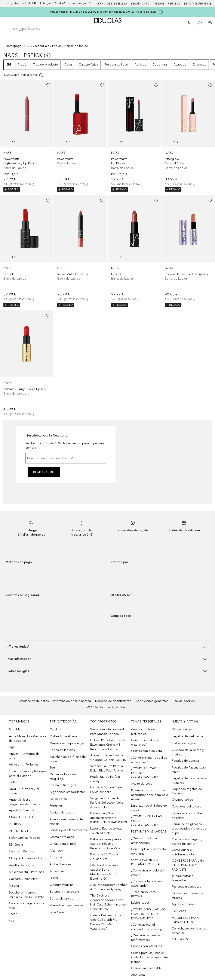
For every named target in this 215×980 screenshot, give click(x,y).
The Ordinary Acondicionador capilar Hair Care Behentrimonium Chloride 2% (109, 902)
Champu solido (183, 800)
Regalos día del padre (188, 736)
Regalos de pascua (185, 761)
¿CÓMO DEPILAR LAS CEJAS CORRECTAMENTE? (146, 821)
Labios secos (140, 903)
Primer (54, 878)
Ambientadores (61, 864)
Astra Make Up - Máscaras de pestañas (28, 739)
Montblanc (16, 729)
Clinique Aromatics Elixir (26, 858)
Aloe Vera (138, 975)
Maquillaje (42, 46)
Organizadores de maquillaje (63, 777)
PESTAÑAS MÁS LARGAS (149, 832)
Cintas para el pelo (63, 844)
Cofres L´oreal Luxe (63, 736)
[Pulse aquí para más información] (161, 12)
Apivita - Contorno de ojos (24, 756)
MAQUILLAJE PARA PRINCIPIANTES (185, 920)
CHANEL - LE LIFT (21, 817)
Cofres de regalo (184, 743)
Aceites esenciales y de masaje (66, 822)
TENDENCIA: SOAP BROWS (145, 894)
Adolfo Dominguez (22, 865)
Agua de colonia (184, 904)
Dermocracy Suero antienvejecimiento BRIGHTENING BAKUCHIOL (109, 818)
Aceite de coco (142, 784)
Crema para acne (62, 837)
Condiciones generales (152, 701)
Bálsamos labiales (62, 750)
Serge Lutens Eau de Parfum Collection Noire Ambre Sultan (107, 803)
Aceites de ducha (62, 812)
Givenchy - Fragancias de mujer (27, 906)
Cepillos (55, 729)
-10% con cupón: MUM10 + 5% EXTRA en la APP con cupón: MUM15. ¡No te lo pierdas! (102, 12)
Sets (53, 768)
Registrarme (44, 472)
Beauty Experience (198, 4)
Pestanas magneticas (187, 887)
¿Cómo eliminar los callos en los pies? (149, 760)
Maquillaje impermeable (66, 905)
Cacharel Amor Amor (24, 879)
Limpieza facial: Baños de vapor (149, 808)
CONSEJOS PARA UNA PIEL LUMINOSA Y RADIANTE (188, 865)
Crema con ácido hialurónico (143, 732)
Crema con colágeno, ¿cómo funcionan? (187, 841)
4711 (13, 921)
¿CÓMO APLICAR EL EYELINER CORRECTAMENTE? (146, 773)
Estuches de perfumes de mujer (68, 759)
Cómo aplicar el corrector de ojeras (149, 851)
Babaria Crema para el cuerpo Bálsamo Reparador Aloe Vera (106, 844)
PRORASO (16, 824)
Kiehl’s (13, 782)
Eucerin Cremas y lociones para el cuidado (28, 774)
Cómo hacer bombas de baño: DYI (189, 931)
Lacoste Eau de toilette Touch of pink (106, 831)
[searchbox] (107, 29)
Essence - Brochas (22, 851)
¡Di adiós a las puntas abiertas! (187, 816)
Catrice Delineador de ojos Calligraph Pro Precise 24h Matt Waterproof (106, 922)
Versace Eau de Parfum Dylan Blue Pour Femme (107, 768)
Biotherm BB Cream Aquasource (104, 857)
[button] (107, 647)
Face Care (57, 912)
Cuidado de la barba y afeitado (188, 752)
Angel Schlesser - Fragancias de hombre (25, 802)
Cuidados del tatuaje (187, 806)
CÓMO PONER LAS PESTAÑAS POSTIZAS (146, 862)
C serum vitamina (62, 885)
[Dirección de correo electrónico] (66, 458)
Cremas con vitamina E (147, 946)
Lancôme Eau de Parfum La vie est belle (107, 790)
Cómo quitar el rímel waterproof (145, 742)
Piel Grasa (179, 911)
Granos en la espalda (146, 968)
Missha (14, 886)
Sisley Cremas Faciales (25, 838)
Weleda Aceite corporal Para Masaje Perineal (107, 732)
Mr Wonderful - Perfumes (27, 872)
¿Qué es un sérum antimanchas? (144, 841)
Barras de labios (61, 899)
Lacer (13, 914)
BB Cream (16, 845)
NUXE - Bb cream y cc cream (24, 791)
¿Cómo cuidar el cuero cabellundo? (147, 883)
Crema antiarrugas (63, 785)
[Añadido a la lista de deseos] (48, 85)
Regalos (174, 4)
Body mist (57, 857)
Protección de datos (35, 701)
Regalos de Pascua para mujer (189, 770)
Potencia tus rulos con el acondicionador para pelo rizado (150, 795)
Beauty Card (140, 4)
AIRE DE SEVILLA (21, 831)
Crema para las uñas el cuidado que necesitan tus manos (150, 957)
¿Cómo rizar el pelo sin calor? (148, 873)
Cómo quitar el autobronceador (183, 852)
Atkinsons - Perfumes (24, 765)
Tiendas (159, 4)
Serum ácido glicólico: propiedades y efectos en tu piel (190, 829)
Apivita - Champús (22, 810)
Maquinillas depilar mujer (67, 743)
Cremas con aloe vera (147, 751)
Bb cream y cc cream (64, 892)
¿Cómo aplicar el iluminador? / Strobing (147, 927)
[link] (27, 136)
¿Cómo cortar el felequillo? (183, 878)
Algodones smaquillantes (68, 792)
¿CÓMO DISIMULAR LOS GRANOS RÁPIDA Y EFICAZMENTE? (148, 914)
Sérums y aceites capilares (68, 830)
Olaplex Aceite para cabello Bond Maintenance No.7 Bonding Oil (104, 872)
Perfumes (56, 806)
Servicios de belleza (112, 4)
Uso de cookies (184, 701)
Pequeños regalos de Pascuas (187, 791)
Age (12, 747)
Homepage (14, 46)
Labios (57, 46)
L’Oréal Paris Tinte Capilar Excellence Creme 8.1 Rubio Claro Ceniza (108, 745)
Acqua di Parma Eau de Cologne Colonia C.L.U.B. (108, 758)
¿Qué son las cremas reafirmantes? (146, 938)
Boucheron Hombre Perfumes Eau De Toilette (27, 895)
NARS (28, 46)
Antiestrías (57, 871)
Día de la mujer (182, 729)
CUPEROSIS (180, 939)
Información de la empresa (72, 701)
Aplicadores (58, 799)
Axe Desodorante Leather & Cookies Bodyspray (109, 887)
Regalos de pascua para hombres (189, 780)
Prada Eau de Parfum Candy (105, 779)
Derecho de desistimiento (113, 701)
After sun (56, 851)
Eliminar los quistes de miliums (188, 896)
